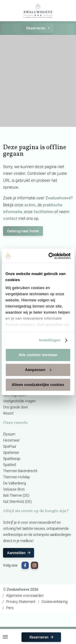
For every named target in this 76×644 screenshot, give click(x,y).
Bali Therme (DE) (16, 495)
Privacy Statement (21, 602)
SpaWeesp (12, 459)
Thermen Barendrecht (20, 471)
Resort (8, 413)
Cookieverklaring (55, 602)
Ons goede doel (15, 407)
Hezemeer (11, 440)
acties (30, 205)
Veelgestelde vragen (19, 401)
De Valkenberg (14, 483)
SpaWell (10, 465)
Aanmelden (19, 553)
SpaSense (11, 452)
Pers (10, 608)
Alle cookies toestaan (38, 355)
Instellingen (50, 340)
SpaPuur (10, 446)
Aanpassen (38, 370)
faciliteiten (43, 212)
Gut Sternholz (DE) (17, 501)
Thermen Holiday (17, 477)
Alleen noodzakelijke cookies (38, 385)
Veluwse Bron (14, 489)
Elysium (9, 434)
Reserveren (39, 28)
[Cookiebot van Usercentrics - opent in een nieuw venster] (54, 256)
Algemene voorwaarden (25, 595)
